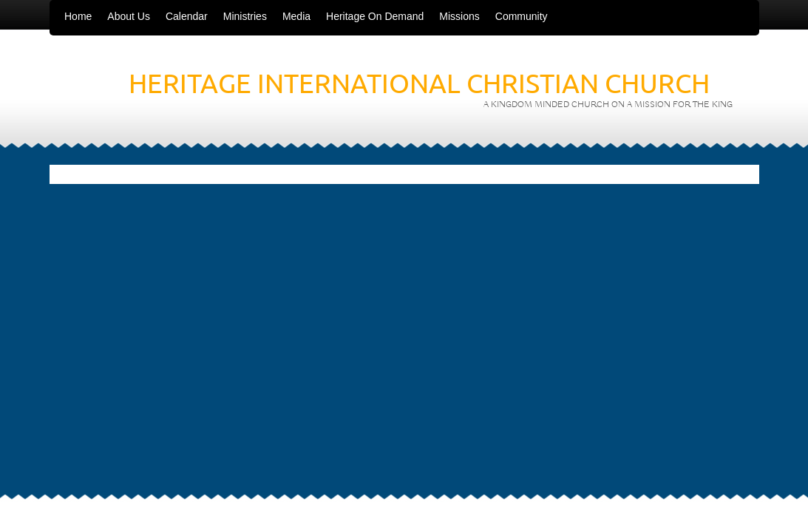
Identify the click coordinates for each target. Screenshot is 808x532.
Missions (459, 16)
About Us (129, 16)
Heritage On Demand (375, 16)
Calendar (187, 16)
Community (522, 16)
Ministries (245, 16)
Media (296, 16)
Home (78, 16)
